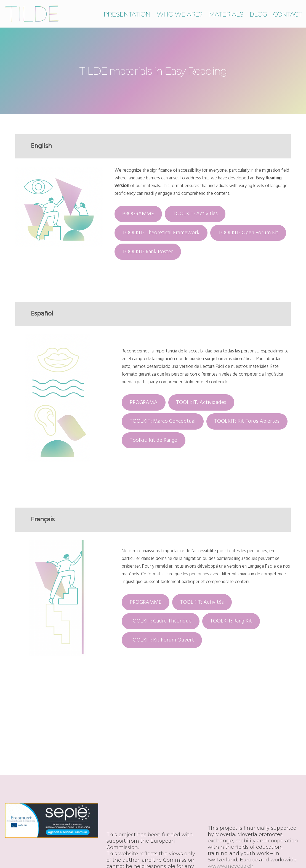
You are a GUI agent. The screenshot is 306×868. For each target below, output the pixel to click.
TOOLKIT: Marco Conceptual (163, 421)
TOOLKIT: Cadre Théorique (161, 621)
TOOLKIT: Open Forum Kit (248, 233)
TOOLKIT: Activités (202, 602)
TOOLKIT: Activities (195, 214)
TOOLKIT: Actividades (201, 403)
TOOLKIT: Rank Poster (148, 252)
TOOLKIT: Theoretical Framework (161, 233)
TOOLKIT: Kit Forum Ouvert (162, 640)
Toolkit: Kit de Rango (154, 440)
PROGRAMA (144, 403)
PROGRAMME (138, 214)
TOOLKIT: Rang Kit (231, 621)
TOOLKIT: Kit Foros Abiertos (247, 421)
